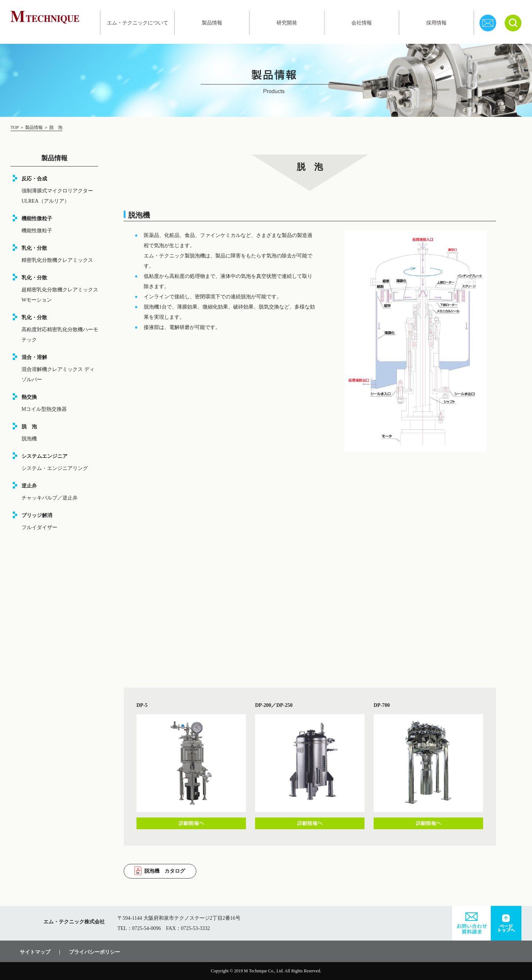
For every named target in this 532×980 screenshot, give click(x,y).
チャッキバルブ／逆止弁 (50, 498)
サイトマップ (35, 952)
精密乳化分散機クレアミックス (57, 260)
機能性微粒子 (37, 231)
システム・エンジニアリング (55, 468)
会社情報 (362, 23)
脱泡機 (29, 439)
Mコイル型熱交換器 (44, 409)
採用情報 (436, 23)
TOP (15, 127)
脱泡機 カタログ (165, 871)
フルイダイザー (39, 527)
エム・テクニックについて (138, 23)
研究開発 (287, 23)
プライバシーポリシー (95, 952)
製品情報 (212, 23)
